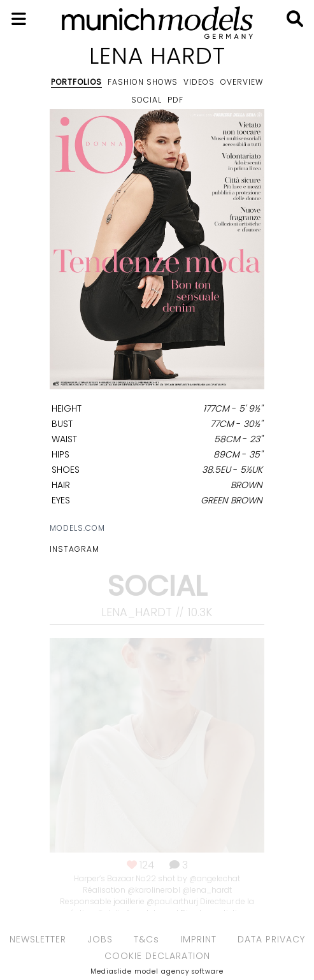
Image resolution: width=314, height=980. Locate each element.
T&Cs (146, 939)
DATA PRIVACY (271, 939)
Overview (242, 82)
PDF (175, 100)
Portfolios (76, 82)
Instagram (75, 549)
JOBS (100, 939)
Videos (199, 82)
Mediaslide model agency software (157, 971)
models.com (77, 528)
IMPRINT (198, 939)
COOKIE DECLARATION (157, 956)
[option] (157, 251)
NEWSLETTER (38, 939)
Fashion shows (143, 82)
